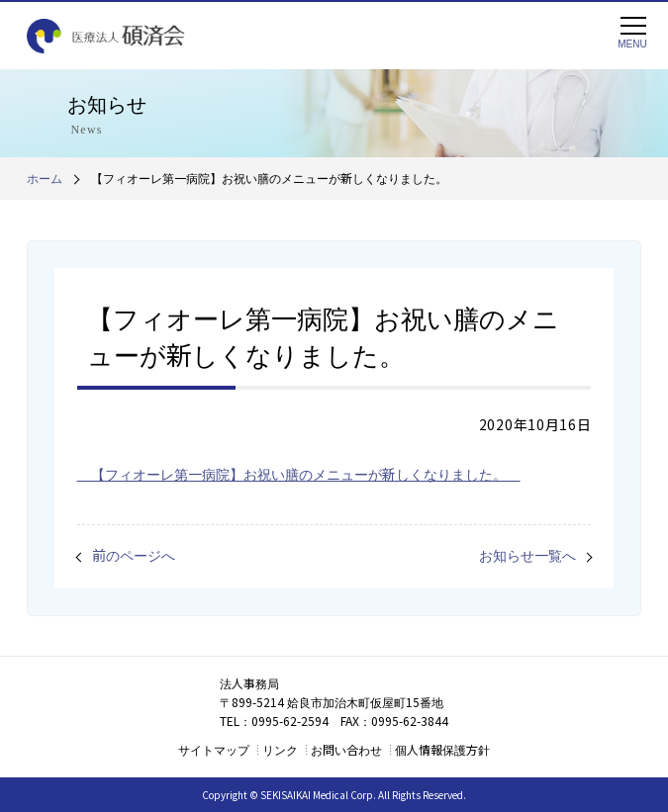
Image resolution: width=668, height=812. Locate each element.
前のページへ (134, 555)
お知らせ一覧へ (527, 555)
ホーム (45, 178)
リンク (280, 749)
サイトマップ (214, 749)
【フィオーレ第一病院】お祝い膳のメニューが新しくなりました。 (299, 474)
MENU (632, 33)
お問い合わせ (346, 749)
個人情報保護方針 (442, 749)
